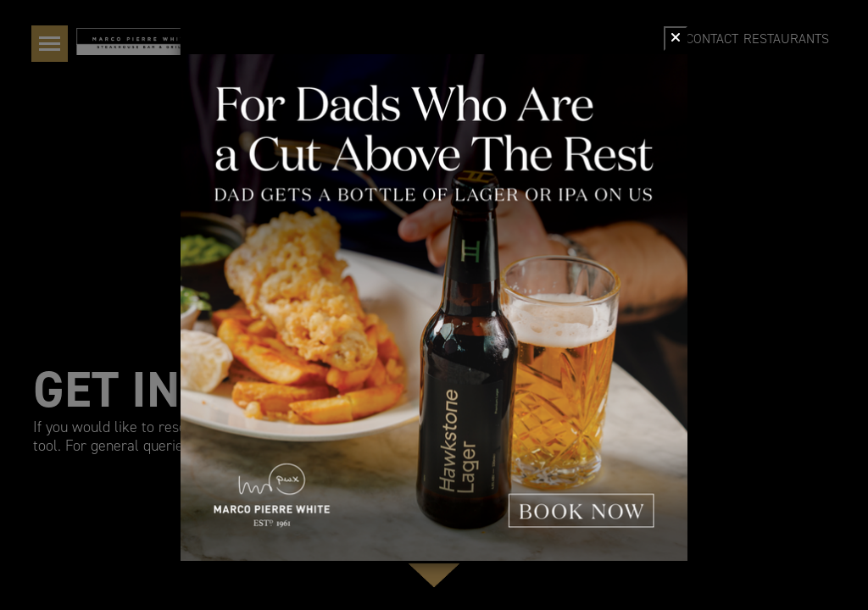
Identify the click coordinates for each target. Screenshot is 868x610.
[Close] (676, 39)
